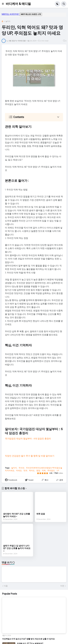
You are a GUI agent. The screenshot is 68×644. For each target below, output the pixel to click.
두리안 (21, 468)
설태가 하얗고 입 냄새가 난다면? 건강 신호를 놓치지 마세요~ (17, 548)
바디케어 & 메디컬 (18, 4)
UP (58, 471)
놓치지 (8, 21)
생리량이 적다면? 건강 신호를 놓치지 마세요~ (16, 515)
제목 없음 (41, 514)
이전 (62, 586)
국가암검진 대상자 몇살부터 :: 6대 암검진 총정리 (28, 439)
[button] (4, 4)
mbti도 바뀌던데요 (34, 15)
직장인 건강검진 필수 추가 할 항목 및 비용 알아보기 (30, 456)
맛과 (25, 471)
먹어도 (32, 471)
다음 (6, 586)
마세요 (19, 471)
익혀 (44, 471)
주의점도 (51, 471)
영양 (38, 471)
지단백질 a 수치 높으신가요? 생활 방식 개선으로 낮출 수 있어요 (28, 639)
